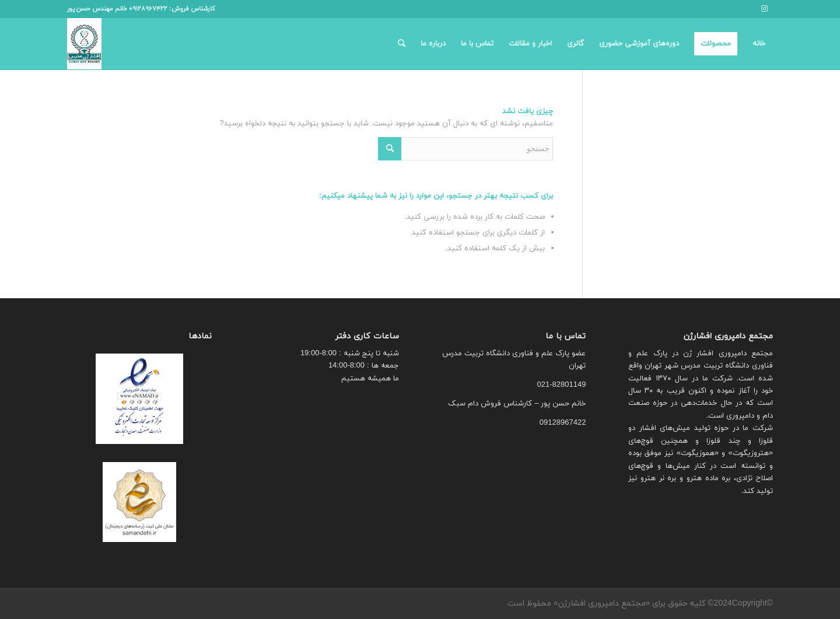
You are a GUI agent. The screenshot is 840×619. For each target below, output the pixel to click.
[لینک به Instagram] (764, 9)
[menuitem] (759, 44)
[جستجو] (402, 44)
